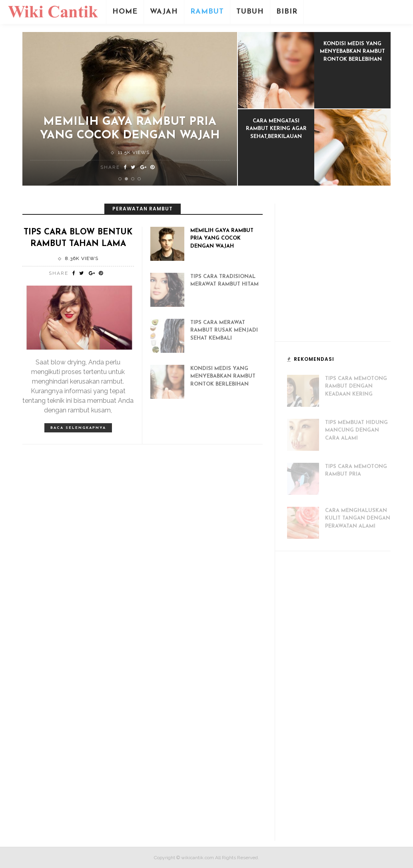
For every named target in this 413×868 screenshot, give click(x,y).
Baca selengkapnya (78, 428)
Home (125, 12)
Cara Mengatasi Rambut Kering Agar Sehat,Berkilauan (276, 129)
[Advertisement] (347, 276)
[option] (130, 109)
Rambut (207, 12)
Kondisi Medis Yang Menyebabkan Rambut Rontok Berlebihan (352, 52)
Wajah (164, 12)
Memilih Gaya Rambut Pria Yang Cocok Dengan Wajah (222, 238)
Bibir (287, 12)
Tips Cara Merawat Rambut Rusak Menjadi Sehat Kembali (224, 330)
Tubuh (250, 12)
